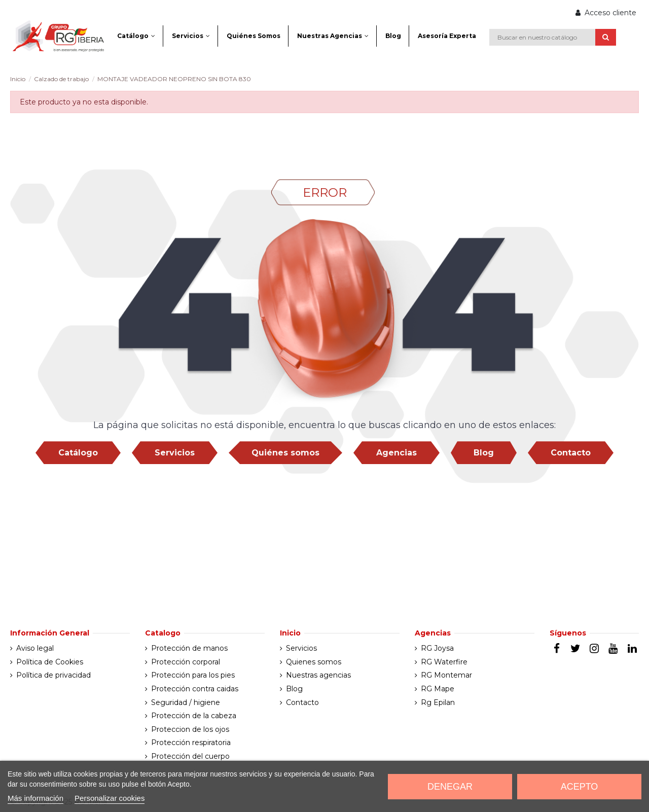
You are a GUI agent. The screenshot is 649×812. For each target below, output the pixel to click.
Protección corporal (186, 662)
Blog (484, 453)
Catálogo (78, 453)
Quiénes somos (285, 453)
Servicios (175, 453)
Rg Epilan (438, 702)
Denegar (450, 787)
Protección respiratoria (191, 743)
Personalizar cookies (110, 798)
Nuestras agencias (318, 675)
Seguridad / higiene (186, 702)
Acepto (580, 787)
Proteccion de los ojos (190, 729)
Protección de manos (189, 648)
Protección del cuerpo (190, 756)
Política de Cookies (50, 662)
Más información (35, 798)
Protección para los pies (193, 675)
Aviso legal (35, 648)
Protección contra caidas (195, 689)
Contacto (571, 453)
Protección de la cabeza (194, 716)
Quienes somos (314, 662)
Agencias (396, 453)
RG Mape (438, 689)
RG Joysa (437, 648)
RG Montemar (446, 675)
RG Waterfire (444, 662)
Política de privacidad (53, 675)
